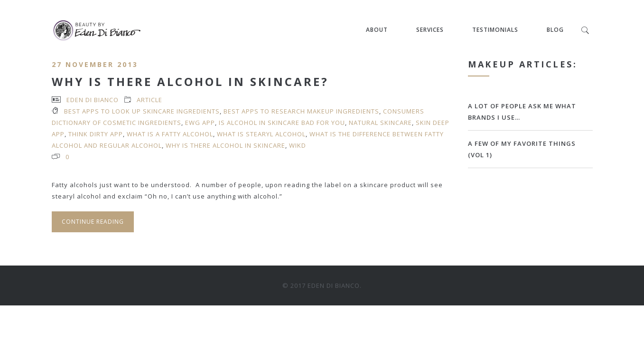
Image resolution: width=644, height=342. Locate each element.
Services (430, 30)
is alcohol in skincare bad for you (282, 123)
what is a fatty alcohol (170, 134)
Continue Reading (93, 222)
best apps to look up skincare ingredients (142, 111)
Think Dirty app (96, 134)
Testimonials (496, 30)
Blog (556, 30)
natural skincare (380, 123)
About (377, 30)
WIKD (298, 145)
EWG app (200, 123)
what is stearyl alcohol (261, 134)
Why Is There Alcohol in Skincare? (190, 81)
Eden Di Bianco (93, 100)
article (149, 100)
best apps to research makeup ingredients (301, 111)
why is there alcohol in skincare (225, 145)
